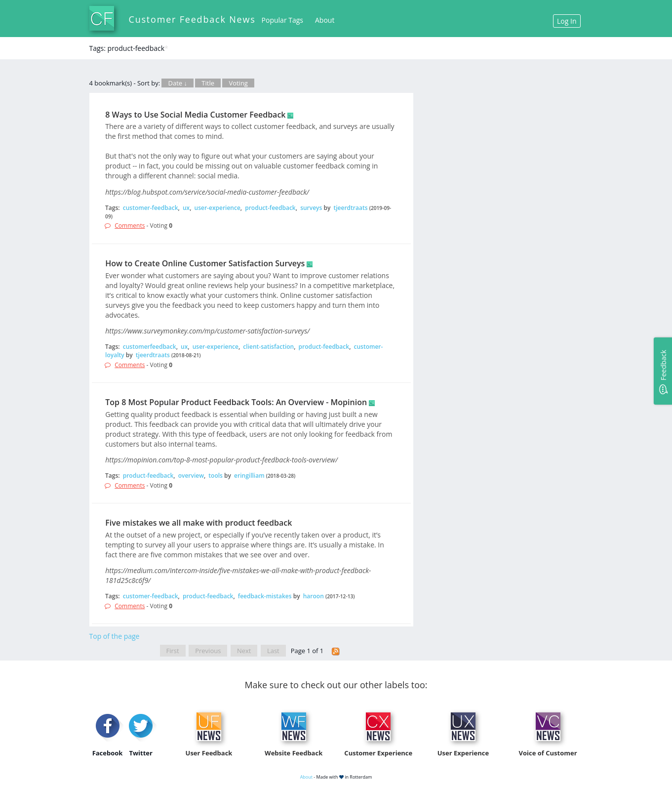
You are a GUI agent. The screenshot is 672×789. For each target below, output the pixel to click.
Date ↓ (177, 83)
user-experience (217, 208)
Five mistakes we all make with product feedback (198, 523)
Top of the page (115, 636)
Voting (238, 83)
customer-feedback (151, 208)
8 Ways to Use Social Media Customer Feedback (195, 115)
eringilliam (249, 476)
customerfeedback (150, 347)
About (325, 20)
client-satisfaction (268, 347)
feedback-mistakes (265, 596)
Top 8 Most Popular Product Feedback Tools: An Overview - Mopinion (236, 402)
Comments (130, 226)
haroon (314, 596)
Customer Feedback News (192, 19)
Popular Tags (282, 20)
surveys (311, 208)
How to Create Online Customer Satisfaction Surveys (205, 263)
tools (216, 476)
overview (191, 476)
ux (186, 208)
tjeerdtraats (351, 208)
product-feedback (270, 208)
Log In (567, 21)
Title (208, 83)
